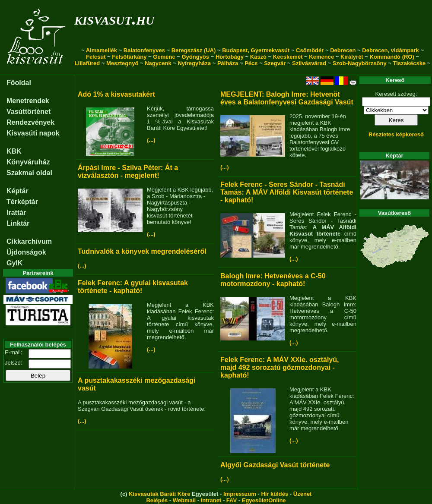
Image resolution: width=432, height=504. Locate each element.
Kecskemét (288, 57)
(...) (151, 140)
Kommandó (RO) (392, 57)
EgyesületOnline (264, 500)
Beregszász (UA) (194, 50)
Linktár (18, 223)
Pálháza (228, 63)
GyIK (14, 263)
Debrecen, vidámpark (391, 50)
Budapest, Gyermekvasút (256, 50)
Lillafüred (87, 63)
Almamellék (102, 50)
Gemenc (164, 57)
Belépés (157, 500)
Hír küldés (275, 494)
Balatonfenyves (144, 50)
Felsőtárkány (129, 57)
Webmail (184, 500)
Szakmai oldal (29, 173)
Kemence (321, 57)
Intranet (211, 500)
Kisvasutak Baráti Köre (159, 494)
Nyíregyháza (194, 63)
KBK (14, 151)
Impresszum (240, 494)
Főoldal (19, 83)
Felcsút (96, 57)
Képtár (17, 191)
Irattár (16, 213)
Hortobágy (230, 57)
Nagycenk (158, 63)
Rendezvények (30, 122)
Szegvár (275, 63)
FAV (232, 500)
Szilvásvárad (309, 63)
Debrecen (343, 50)
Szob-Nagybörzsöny (360, 63)
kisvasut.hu (114, 19)
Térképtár (22, 202)
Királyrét (352, 57)
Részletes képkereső (396, 134)
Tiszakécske (409, 63)
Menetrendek (28, 101)
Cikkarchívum (29, 241)
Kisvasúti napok (33, 133)
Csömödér (310, 50)
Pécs (251, 63)
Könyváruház (28, 162)
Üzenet (303, 494)
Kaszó (258, 57)
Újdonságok (26, 252)
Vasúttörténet (29, 112)
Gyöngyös (195, 57)
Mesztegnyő (122, 63)
